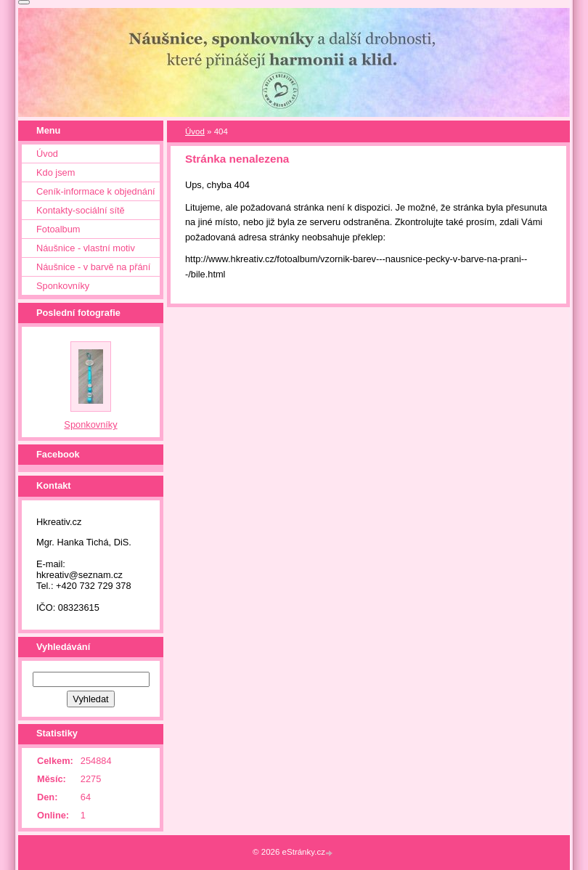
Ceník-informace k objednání (96, 191)
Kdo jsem (56, 172)
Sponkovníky (63, 286)
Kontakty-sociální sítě (81, 210)
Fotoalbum (58, 229)
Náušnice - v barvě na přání (93, 267)
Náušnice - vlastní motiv (86, 248)
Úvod (195, 131)
